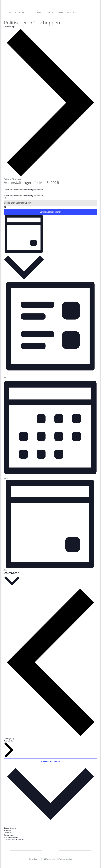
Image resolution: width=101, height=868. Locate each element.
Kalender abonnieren (50, 761)
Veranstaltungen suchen (50, 212)
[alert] (51, 188)
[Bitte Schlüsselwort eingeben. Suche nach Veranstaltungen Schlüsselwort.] (51, 203)
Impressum (71, 12)
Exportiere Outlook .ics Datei (14, 840)
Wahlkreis (40, 12)
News (22, 12)
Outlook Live (8, 835)
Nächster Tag (9, 749)
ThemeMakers (34, 859)
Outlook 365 (8, 833)
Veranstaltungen (10, 27)
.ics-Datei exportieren (12, 838)
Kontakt (60, 12)
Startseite (12, 12)
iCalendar (7, 830)
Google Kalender (10, 828)
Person (50, 12)
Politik (30, 12)
